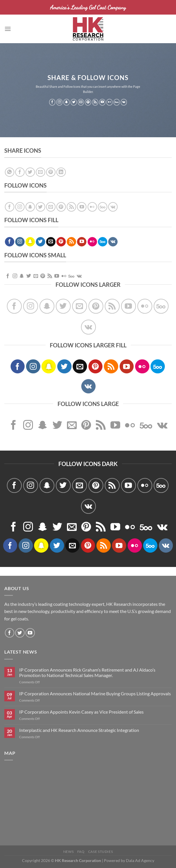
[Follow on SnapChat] (67, 102)
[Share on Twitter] (30, 172)
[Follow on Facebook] (52, 102)
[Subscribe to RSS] (95, 102)
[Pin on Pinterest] (51, 172)
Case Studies (100, 852)
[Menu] (8, 29)
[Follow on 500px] (117, 102)
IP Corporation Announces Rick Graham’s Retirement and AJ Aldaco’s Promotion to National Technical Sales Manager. (87, 672)
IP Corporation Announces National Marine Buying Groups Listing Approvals (95, 693)
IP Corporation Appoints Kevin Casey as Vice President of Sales (81, 712)
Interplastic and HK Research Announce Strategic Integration (79, 730)
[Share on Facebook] (20, 172)
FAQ (81, 852)
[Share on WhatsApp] (10, 172)
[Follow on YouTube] (102, 102)
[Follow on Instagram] (59, 102)
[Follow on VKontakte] (124, 102)
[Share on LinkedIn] (61, 172)
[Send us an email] (81, 102)
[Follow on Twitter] (74, 102)
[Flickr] (109, 102)
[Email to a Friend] (40, 172)
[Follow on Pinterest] (88, 102)
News (68, 852)
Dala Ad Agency (140, 860)
